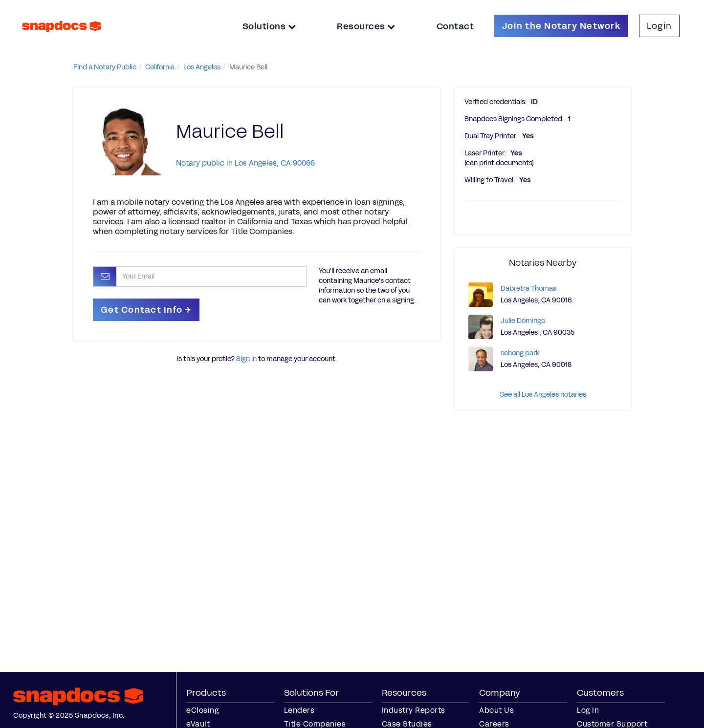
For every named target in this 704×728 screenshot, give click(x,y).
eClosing (202, 710)
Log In (588, 710)
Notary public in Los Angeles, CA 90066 (245, 163)
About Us (496, 710)
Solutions (269, 26)
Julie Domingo (523, 321)
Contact (455, 26)
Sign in (246, 359)
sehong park (520, 353)
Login (659, 26)
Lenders (299, 710)
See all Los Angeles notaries (543, 395)
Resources (366, 26)
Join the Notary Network (561, 26)
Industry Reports (414, 710)
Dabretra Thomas (528, 289)
